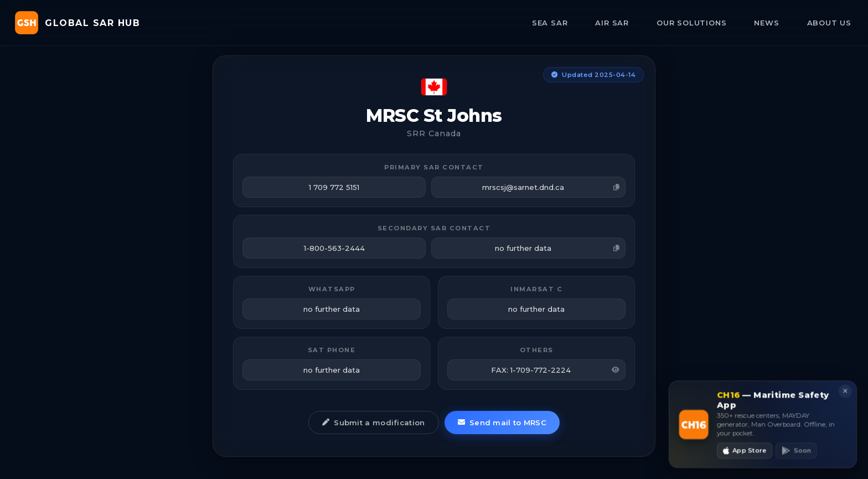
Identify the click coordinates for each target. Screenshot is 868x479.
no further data (557, 248)
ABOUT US (829, 23)
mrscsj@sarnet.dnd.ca (551, 187)
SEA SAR (550, 23)
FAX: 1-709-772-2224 (555, 370)
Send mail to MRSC (502, 423)
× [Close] (844, 395)
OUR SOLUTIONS (691, 23)
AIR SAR (612, 23)
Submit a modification (374, 423)
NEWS (766, 23)
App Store (745, 454)
